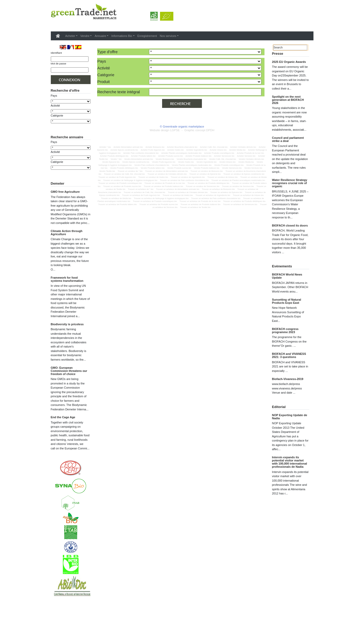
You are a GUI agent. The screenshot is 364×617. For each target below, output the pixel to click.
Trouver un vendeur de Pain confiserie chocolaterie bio (184, 180)
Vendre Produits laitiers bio (153, 168)
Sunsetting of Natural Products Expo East (287, 301)
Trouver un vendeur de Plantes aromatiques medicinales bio (238, 180)
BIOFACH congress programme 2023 (285, 330)
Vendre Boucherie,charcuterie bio (192, 159)
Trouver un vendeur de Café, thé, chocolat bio (124, 174)
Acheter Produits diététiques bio (114, 156)
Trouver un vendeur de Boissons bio (207, 171)
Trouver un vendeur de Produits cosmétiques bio (120, 183)
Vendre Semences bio (232, 168)
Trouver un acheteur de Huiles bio (178, 195)
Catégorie (57, 115)
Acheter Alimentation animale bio (128, 147)
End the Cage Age (63, 435)
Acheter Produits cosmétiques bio (219, 153)
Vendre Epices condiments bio (136, 162)
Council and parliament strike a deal (288, 139)
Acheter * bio (105, 147)
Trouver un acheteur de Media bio (116, 198)
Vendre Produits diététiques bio (124, 168)
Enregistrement (147, 36)
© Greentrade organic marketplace (182, 126)
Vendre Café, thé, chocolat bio (222, 159)
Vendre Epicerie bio (111, 162)
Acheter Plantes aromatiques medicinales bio (181, 153)
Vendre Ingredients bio (206, 162)
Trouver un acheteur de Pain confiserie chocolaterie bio (216, 198)
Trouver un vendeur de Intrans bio (223, 177)
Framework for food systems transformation (67, 297)
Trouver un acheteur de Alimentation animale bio (178, 189)
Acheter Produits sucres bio (170, 156)
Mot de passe (59, 64)
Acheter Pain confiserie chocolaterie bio (141, 153)
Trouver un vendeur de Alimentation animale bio (166, 171)
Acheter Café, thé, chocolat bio (214, 147)
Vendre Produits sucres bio (179, 168)
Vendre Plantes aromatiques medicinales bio (192, 165)
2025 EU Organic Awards (289, 62)
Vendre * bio (116, 159)
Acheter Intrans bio (218, 150)
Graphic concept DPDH (199, 130)
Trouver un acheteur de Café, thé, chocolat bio (145, 192)
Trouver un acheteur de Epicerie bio (226, 192)
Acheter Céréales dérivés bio (243, 147)
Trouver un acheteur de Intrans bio (248, 195)
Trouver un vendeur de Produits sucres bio (122, 186)
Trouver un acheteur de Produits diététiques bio (244, 201)
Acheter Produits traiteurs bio (198, 156)
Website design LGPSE (165, 130)
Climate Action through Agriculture (67, 250)
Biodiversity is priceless (67, 342)
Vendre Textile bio (107, 171)
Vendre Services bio (253, 168)
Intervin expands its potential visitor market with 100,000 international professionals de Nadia (290, 462)
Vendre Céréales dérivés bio (251, 159)
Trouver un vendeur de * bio (130, 171)
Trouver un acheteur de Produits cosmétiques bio (155, 201)
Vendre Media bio (246, 162)
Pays (54, 96)
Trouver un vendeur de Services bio (238, 186)
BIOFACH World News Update (287, 276)
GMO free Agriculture (65, 210)
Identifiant (56, 53)
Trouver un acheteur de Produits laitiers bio (117, 204)
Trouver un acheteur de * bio (141, 189)
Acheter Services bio (246, 156)
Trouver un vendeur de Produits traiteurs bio (163, 186)
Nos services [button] (168, 36)
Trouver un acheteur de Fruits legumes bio (141, 195)
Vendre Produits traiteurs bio (207, 168)
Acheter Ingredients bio (197, 150)
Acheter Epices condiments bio (124, 150)
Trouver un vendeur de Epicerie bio (205, 174)
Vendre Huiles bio (186, 162)
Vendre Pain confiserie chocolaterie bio (152, 165)
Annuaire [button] (100, 36)
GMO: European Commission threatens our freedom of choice (69, 389)
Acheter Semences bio (224, 156)
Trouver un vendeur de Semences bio (202, 186)
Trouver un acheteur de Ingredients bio (213, 195)
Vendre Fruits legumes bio (164, 162)
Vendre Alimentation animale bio (139, 159)
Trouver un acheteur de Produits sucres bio (159, 204)
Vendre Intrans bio (227, 162)
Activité (55, 106)
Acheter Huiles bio (175, 150)
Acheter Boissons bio (155, 147)
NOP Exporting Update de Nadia (290, 417)
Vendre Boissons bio (165, 159)
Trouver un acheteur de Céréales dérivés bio (188, 192)
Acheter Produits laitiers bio (143, 156)
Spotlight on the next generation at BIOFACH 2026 (288, 100)
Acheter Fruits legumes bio (153, 150)
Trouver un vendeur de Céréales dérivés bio (167, 174)
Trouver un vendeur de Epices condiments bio (244, 174)
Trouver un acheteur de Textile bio (195, 207)
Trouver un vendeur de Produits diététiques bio (208, 183)
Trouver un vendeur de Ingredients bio (188, 177)
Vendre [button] (85, 36)
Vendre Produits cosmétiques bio (229, 165)
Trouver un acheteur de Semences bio (240, 204)
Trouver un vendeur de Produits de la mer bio (165, 183)
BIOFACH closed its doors (290, 225)
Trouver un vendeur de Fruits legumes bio (117, 177)
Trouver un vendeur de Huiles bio (153, 177)
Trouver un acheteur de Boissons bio (218, 189)
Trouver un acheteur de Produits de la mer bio (200, 201)
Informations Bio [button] (122, 36)
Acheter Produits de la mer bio (250, 153)
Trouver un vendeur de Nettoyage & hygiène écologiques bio (130, 180)
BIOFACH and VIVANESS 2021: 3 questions (289, 355)
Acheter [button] (70, 36)
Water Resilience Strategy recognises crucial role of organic (290, 183)
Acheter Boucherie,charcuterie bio (182, 147)
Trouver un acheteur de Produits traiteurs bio (200, 204)
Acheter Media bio (237, 150)
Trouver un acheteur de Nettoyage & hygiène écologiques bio (161, 198)
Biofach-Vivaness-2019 (288, 379)
